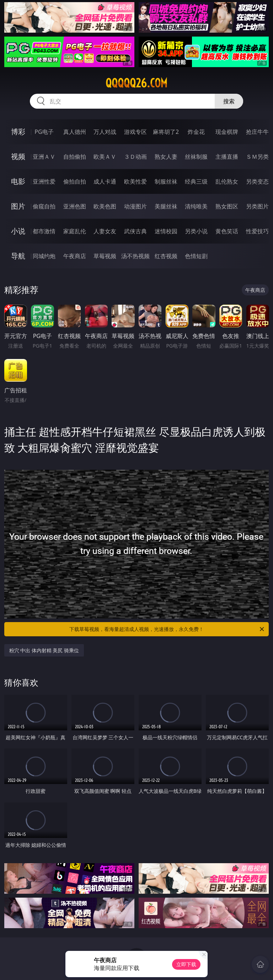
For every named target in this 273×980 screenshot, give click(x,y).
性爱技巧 (257, 231)
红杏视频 (166, 256)
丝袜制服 (196, 157)
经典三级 (196, 181)
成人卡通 (105, 181)
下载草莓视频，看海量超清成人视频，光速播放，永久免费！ (167, 629)
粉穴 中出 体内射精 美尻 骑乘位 (44, 650)
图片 (18, 206)
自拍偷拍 (75, 157)
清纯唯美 (196, 206)
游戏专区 (135, 132)
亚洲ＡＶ (44, 157)
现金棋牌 (227, 132)
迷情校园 (166, 231)
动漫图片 (135, 206)
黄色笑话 (227, 231)
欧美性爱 (135, 181)
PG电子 (44, 132)
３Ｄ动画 (135, 157)
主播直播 (227, 157)
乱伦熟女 (227, 181)
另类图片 (257, 206)
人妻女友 (105, 231)
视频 (18, 156)
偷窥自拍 (44, 206)
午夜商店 (75, 256)
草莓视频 (105, 256)
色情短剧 (196, 256)
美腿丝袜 (166, 206)
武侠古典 (135, 231)
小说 (18, 231)
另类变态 (257, 181)
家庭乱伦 (75, 231)
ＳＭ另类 (257, 157)
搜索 (229, 101)
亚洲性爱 (44, 181)
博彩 (18, 132)
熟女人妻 (166, 157)
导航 (18, 256)
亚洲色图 (75, 206)
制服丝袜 (166, 181)
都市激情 (44, 231)
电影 (18, 181)
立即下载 (186, 964)
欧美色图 (105, 206)
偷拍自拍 (75, 181)
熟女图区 (227, 206)
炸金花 (196, 132)
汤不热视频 (135, 256)
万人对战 (105, 132)
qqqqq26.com (136, 83)
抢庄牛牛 (257, 132)
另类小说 (196, 231)
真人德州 (75, 132)
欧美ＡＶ (105, 157)
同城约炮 (44, 256)
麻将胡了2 (166, 132)
